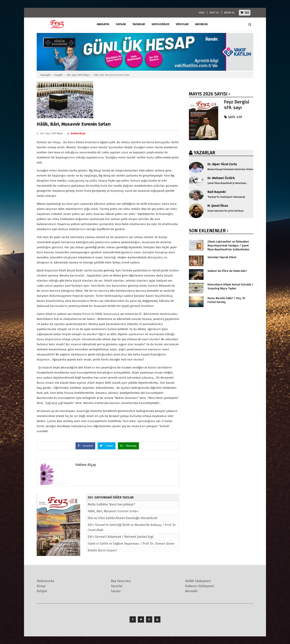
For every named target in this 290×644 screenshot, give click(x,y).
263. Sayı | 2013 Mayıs (78, 75)
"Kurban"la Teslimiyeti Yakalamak (226, 197)
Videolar (182, 24)
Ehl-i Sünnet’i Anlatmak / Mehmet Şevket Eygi (121, 537)
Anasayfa (46, 75)
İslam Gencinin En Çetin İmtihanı (226, 211)
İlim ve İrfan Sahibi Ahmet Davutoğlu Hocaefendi (122, 518)
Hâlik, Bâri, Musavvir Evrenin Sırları (113, 511)
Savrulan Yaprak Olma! (222, 257)
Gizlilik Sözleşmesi (198, 581)
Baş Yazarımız (121, 581)
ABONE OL (229, 13)
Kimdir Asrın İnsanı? (102, 550)
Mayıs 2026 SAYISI (208, 94)
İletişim (42, 591)
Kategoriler (160, 24)
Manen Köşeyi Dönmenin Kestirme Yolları (230, 169)
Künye (41, 586)
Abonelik (191, 591)
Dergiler (59, 75)
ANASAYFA (103, 24)
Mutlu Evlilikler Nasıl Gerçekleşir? (111, 504)
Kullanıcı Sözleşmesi (200, 586)
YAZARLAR (204, 153)
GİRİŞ (202, 13)
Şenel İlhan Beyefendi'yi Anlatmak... (228, 183)
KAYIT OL (214, 13)
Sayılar (121, 24)
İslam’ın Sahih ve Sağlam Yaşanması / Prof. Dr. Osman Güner (131, 544)
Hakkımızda (45, 581)
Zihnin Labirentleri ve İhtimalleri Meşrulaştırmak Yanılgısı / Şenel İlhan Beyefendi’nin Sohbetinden (228, 246)
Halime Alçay (78, 133)
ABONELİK (201, 24)
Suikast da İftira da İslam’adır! (227, 271)
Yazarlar (139, 24)
